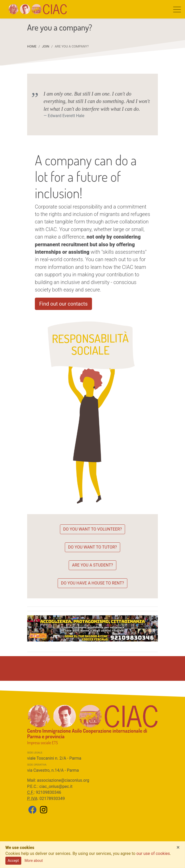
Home (32, 46)
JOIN (46, 46)
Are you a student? (92, 565)
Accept (13, 861)
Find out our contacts (63, 304)
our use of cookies (153, 853)
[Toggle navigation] (177, 9)
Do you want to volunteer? (93, 529)
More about (34, 861)
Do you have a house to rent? (92, 583)
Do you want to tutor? (92, 547)
